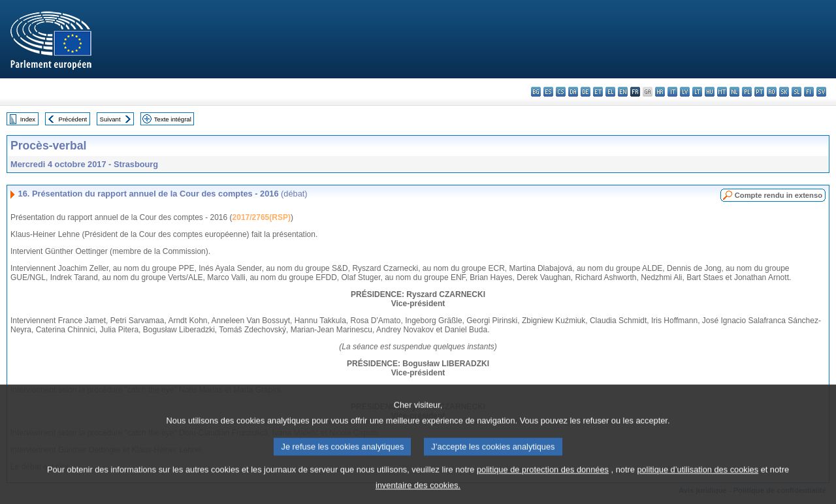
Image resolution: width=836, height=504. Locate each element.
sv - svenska (821, 92)
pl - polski (747, 92)
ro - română (772, 92)
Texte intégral (173, 119)
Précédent (73, 119)
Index (28, 119)
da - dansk (573, 92)
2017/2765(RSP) (262, 217)
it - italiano (672, 92)
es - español (548, 92)
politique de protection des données (543, 481)
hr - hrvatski (660, 92)
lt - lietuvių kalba (697, 92)
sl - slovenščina (796, 92)
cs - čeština (561, 92)
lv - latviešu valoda (685, 92)
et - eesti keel (598, 92)
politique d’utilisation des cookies (698, 481)
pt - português (759, 92)
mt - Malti (722, 92)
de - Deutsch (586, 92)
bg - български (536, 92)
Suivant (110, 119)
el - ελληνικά (610, 92)
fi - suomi (809, 92)
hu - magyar (710, 92)
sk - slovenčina (784, 92)
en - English (623, 92)
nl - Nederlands (734, 92)
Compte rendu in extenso (779, 195)
